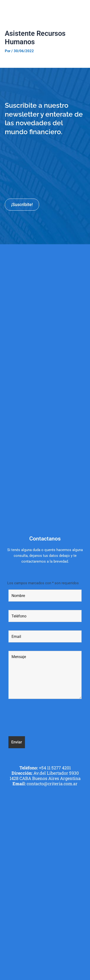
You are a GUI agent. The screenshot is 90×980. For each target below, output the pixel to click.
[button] (84, 9)
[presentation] (45, 718)
